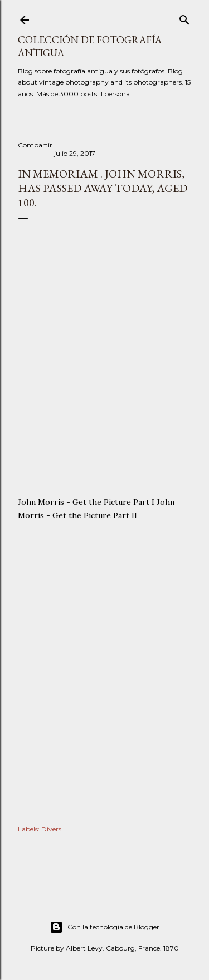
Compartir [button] (35, 145)
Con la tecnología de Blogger (104, 927)
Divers (51, 829)
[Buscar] (184, 18)
